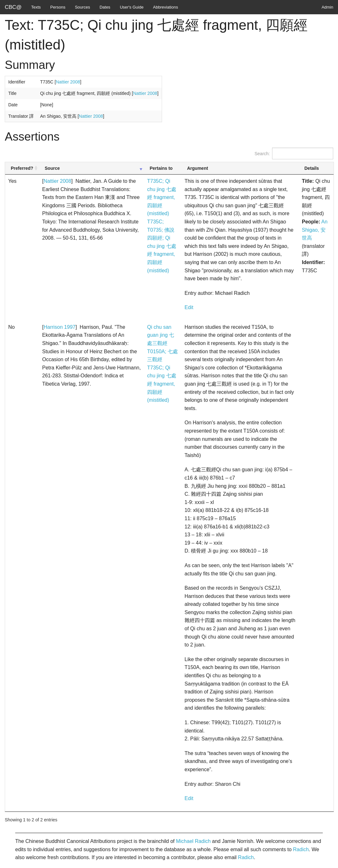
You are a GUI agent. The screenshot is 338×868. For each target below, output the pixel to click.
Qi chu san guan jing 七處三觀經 (161, 335)
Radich (301, 849)
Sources (82, 7)
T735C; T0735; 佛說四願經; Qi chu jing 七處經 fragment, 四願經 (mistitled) (162, 246)
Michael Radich (193, 841)
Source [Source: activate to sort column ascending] (52, 168)
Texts (36, 7)
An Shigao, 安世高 (315, 230)
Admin (327, 7)
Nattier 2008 (68, 82)
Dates (105, 7)
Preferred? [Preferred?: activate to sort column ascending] (22, 168)
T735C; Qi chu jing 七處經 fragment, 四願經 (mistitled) (162, 197)
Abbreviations (166, 7)
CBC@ (13, 7)
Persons (58, 7)
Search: (294, 153)
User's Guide (132, 7)
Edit (189, 307)
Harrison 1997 (59, 327)
